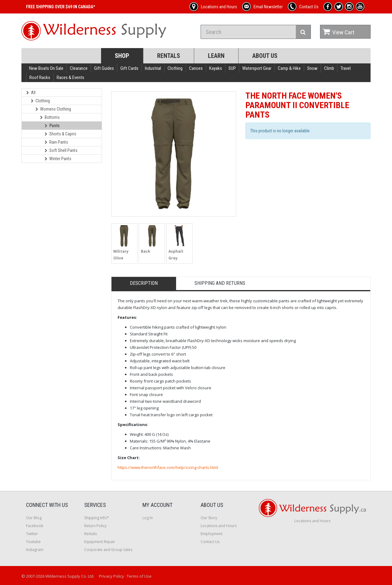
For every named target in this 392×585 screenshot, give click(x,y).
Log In (148, 518)
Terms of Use (139, 576)
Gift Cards (129, 68)
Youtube (33, 542)
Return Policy (95, 526)
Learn (216, 56)
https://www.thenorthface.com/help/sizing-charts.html (168, 467)
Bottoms (50, 117)
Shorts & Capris (60, 134)
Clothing (175, 68)
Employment (211, 534)
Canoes (196, 68)
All (31, 92)
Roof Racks (40, 77)
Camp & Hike (289, 68)
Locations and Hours (219, 526)
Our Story (209, 518)
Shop (122, 56)
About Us (265, 56)
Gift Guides (104, 68)
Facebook (35, 526)
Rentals (169, 56)
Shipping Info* (97, 518)
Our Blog (34, 518)
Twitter (32, 534)
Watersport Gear (257, 68)
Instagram (35, 550)
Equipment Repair (100, 542)
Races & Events (70, 77)
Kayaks (216, 68)
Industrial (153, 68)
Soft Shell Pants (61, 150)
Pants (52, 126)
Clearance (79, 68)
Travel (346, 68)
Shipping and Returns (220, 283)
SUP (232, 68)
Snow (312, 68)
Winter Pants (58, 159)
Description (144, 283)
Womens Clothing (53, 109)
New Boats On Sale (46, 68)
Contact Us (210, 542)
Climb (329, 68)
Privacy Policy (111, 576)
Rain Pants (56, 142)
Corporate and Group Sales (108, 550)
